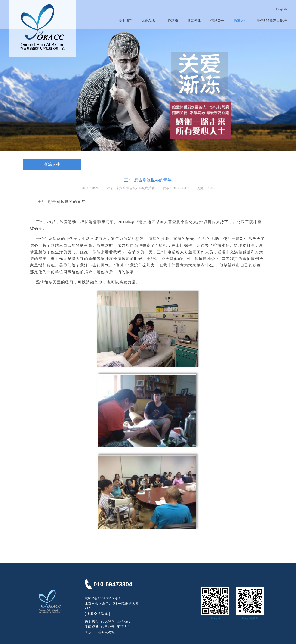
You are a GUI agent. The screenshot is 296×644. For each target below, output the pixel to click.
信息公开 (217, 20)
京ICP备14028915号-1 (103, 598)
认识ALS (148, 20)
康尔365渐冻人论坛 (272, 20)
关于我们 (125, 20)
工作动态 (171, 20)
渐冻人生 (240, 20)
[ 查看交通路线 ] (97, 614)
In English (280, 9)
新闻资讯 (194, 20)
